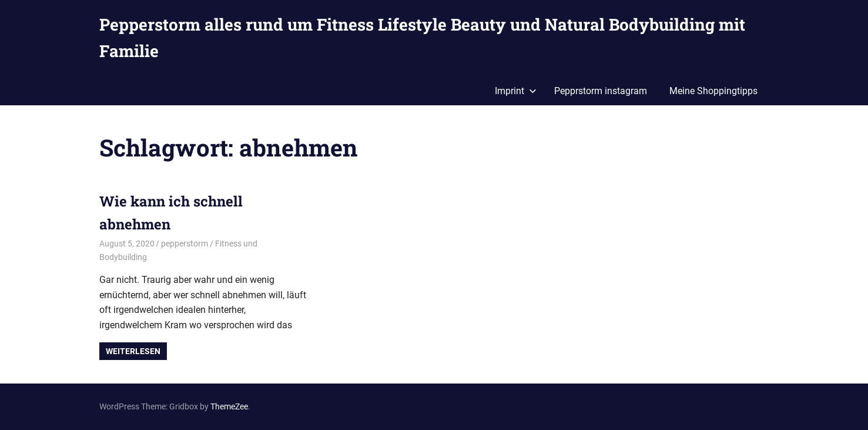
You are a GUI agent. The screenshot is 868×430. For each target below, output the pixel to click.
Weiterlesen (133, 351)
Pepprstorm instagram (601, 91)
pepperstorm (185, 244)
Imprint (516, 91)
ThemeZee (229, 406)
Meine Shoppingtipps (713, 91)
